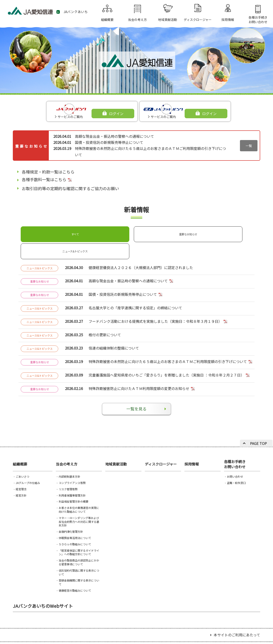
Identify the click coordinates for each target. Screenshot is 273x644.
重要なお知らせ (88, 232)
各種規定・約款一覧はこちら (48, 172)
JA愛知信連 (36, 12)
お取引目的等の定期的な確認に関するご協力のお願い (70, 188)
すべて (42, 232)
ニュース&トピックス (135, 232)
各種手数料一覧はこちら (44, 179)
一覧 (249, 146)
